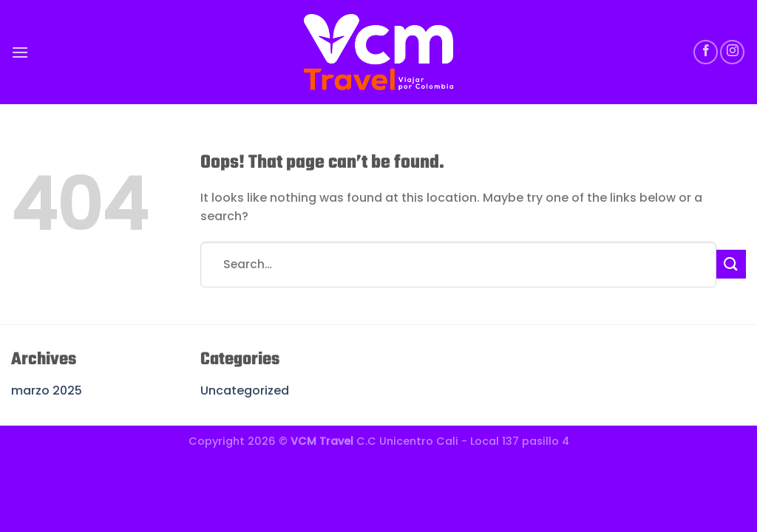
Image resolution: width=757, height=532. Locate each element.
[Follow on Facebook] (706, 52)
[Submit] (731, 264)
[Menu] (20, 52)
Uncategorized (245, 391)
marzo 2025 (47, 391)
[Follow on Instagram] (732, 52)
